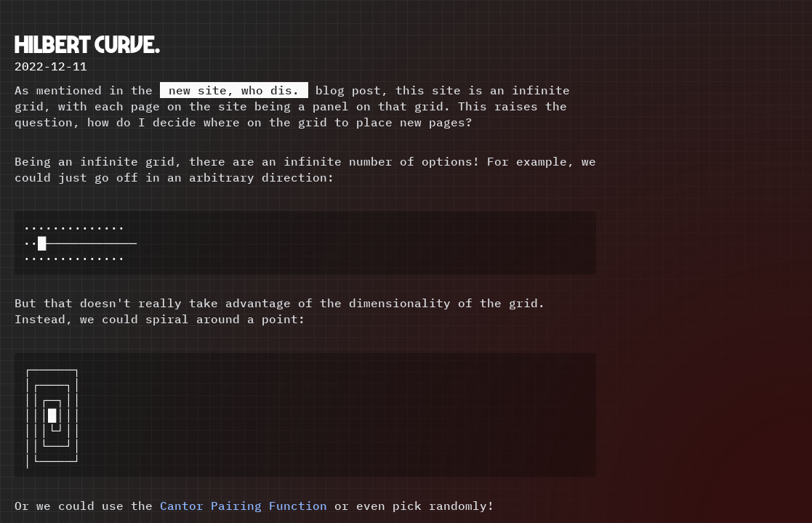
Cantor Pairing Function (244, 513)
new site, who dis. (234, 90)
